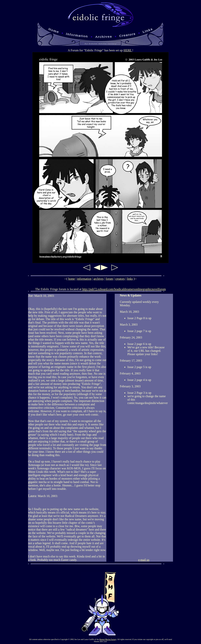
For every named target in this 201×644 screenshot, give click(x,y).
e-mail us (144, 560)
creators (120, 279)
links (130, 279)
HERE (128, 50)
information (84, 279)
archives (99, 279)
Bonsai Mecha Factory (108, 639)
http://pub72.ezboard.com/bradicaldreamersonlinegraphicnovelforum (124, 289)
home (72, 279)
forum (109, 279)
